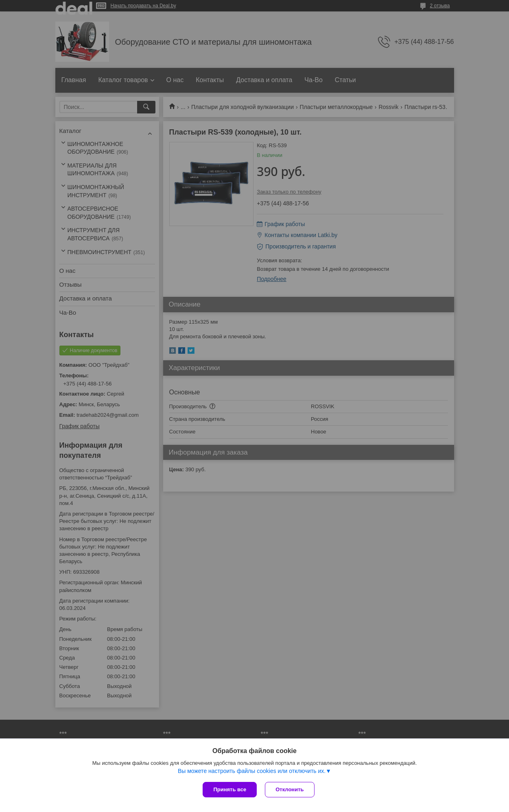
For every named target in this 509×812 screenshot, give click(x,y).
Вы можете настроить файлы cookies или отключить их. (252, 771)
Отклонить (289, 789)
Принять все (230, 789)
